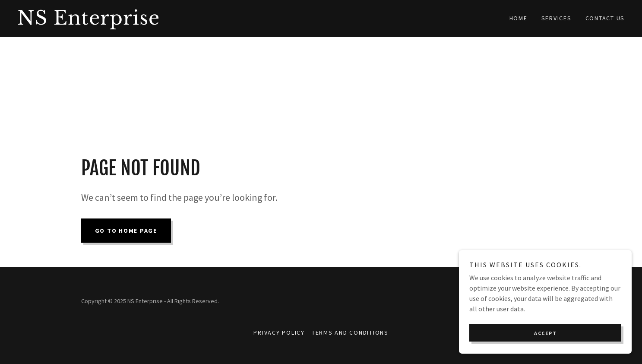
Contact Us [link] (605, 18)
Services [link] (557, 18)
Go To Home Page (126, 231)
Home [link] (519, 18)
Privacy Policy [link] (279, 332)
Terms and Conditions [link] (350, 332)
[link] (169, 22)
